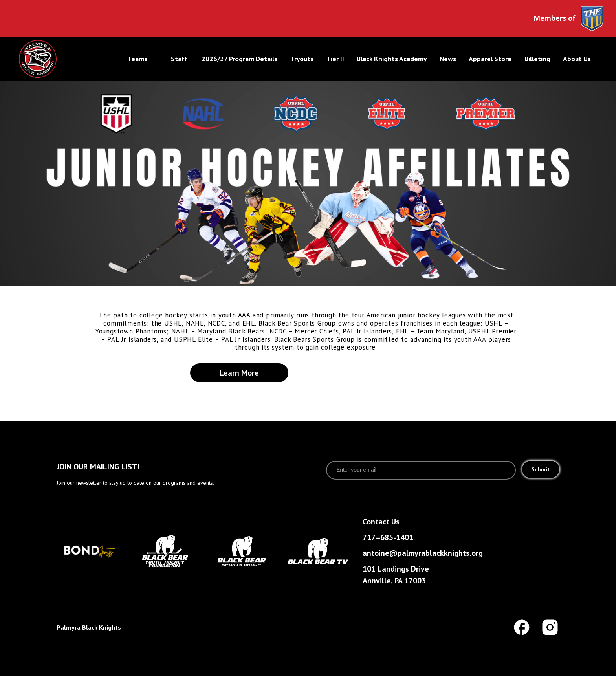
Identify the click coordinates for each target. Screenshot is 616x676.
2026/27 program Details (239, 59)
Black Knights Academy (392, 59)
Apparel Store (490, 59)
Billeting (537, 59)
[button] (138, 59)
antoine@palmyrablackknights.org (423, 553)
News (448, 59)
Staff (179, 59)
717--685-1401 (388, 537)
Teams (137, 59)
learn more (239, 373)
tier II (335, 59)
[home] (63, 59)
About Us (577, 59)
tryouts (302, 59)
